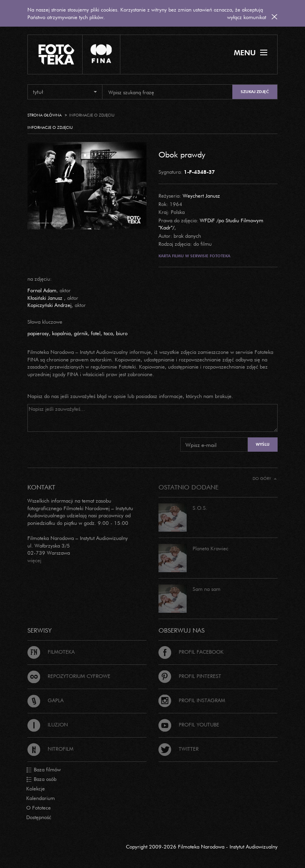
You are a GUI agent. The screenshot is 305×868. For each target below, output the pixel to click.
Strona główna (44, 115)
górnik (81, 333)
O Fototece (39, 808)
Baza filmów (43, 770)
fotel (96, 333)
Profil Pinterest (190, 676)
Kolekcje (36, 788)
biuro (122, 333)
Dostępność (39, 817)
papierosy (38, 333)
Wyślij (263, 444)
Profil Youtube (189, 724)
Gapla (45, 700)
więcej (34, 560)
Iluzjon (48, 724)
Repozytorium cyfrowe (69, 676)
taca (108, 333)
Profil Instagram (192, 700)
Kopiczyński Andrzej (49, 305)
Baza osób (41, 779)
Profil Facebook (191, 652)
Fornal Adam (42, 290)
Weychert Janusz (201, 196)
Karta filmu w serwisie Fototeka (194, 256)
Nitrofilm (50, 749)
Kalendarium (41, 798)
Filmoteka (51, 652)
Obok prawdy (182, 154)
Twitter (179, 749)
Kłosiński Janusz (46, 298)
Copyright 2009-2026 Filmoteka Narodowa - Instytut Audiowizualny (202, 847)
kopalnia (61, 333)
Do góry (265, 479)
